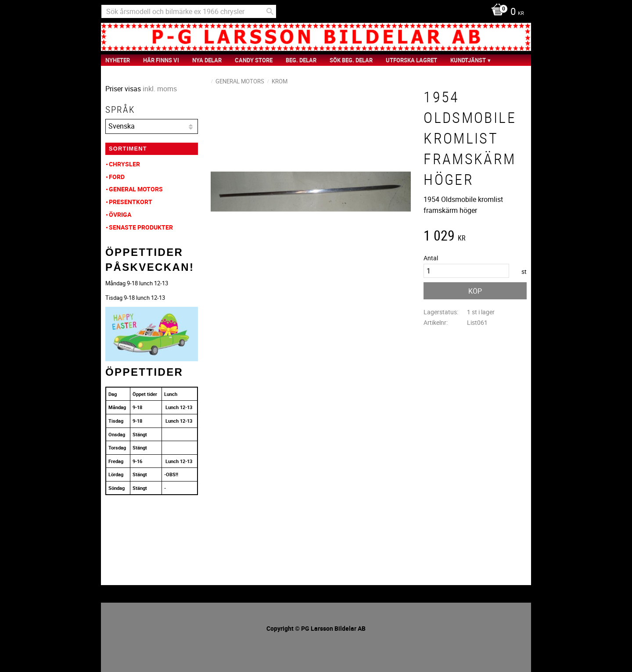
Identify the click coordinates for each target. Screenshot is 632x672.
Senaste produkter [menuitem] (141, 227)
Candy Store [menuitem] (254, 60)
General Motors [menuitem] (136, 189)
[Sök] (270, 11)
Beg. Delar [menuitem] (301, 60)
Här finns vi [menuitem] (161, 60)
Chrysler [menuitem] (124, 164)
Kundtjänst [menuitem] (468, 60)
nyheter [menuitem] (118, 60)
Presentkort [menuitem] (131, 202)
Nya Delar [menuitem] (207, 60)
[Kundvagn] (505, 12)
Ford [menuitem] (117, 177)
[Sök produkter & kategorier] (189, 11)
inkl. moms (160, 89)
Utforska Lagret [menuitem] (411, 60)
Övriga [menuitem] (120, 214)
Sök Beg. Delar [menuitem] (351, 60)
